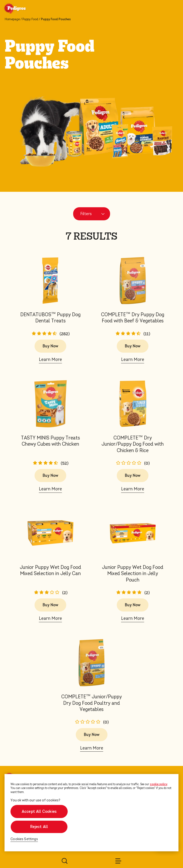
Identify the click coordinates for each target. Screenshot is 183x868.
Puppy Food (30, 19)
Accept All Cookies (39, 811)
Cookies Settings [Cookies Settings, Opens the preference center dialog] (24, 839)
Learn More (50, 359)
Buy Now (50, 346)
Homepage (12, 19)
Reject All (39, 827)
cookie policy (159, 784)
